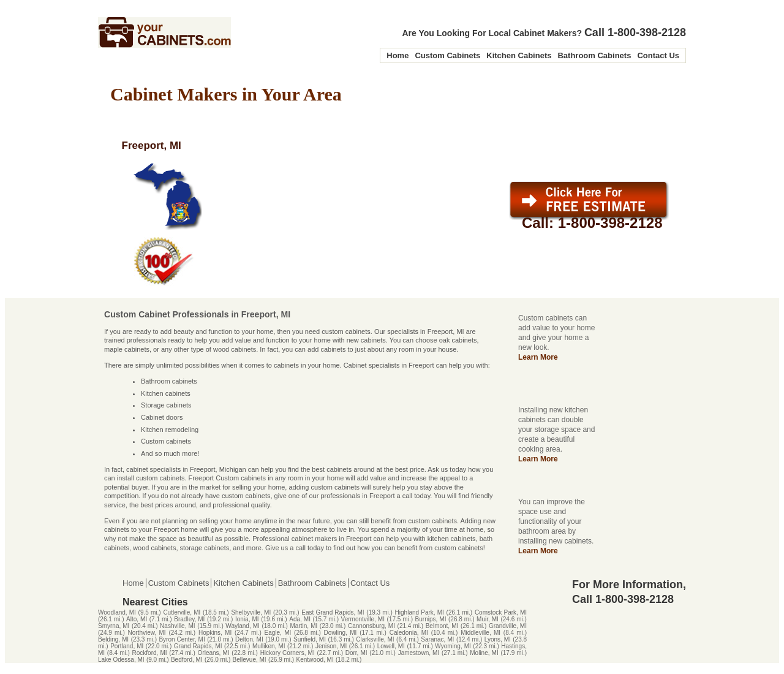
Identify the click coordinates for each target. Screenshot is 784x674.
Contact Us (658, 55)
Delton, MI (249, 639)
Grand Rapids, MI (198, 646)
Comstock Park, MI (501, 612)
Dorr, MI (356, 653)
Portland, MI (127, 646)
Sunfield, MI (310, 639)
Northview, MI (147, 633)
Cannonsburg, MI (371, 626)
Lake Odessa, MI (121, 660)
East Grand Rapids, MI (333, 612)
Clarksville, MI (375, 639)
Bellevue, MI (250, 660)
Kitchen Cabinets (519, 55)
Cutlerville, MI (182, 612)
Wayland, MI (242, 626)
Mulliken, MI (269, 646)
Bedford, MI (187, 660)
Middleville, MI (481, 633)
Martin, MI (304, 626)
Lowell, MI (391, 646)
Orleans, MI (214, 653)
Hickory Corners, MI (288, 653)
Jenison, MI (331, 646)
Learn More (538, 357)
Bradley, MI (189, 619)
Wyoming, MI (453, 646)
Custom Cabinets (447, 55)
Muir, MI (488, 619)
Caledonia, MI (409, 633)
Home (398, 55)
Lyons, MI (498, 639)
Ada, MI (300, 619)
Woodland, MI (117, 612)
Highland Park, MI (420, 612)
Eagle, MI (278, 633)
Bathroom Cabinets (594, 55)
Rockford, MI (150, 653)
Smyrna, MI (114, 626)
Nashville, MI (178, 626)
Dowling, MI (341, 633)
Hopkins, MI (215, 633)
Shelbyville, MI (251, 612)
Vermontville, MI (363, 619)
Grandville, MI (508, 626)
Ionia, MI (247, 619)
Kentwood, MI (315, 660)
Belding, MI (113, 639)
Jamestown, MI (419, 653)
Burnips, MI (431, 619)
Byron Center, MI (182, 639)
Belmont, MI (442, 626)
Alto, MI (137, 619)
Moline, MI (484, 653)
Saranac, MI (437, 639)
